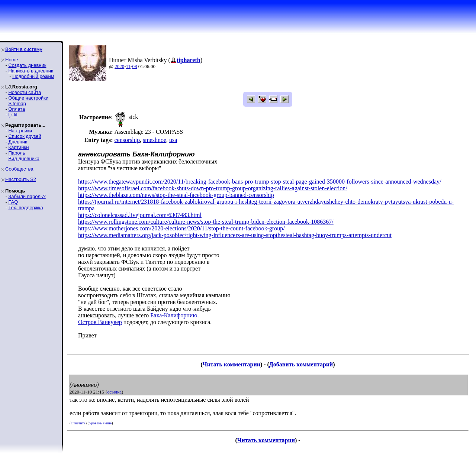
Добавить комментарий (301, 364)
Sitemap (17, 103)
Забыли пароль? (27, 196)
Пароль (17, 153)
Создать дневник (27, 65)
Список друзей (25, 136)
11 (128, 66)
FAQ (13, 202)
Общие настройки (28, 98)
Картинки (18, 147)
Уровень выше (100, 423)
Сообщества (19, 169)
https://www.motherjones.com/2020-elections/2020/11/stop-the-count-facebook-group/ (181, 228)
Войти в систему (24, 49)
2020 (119, 66)
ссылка (114, 392)
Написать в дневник (30, 71)
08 (134, 66)
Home (12, 60)
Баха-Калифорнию (174, 315)
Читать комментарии (231, 364)
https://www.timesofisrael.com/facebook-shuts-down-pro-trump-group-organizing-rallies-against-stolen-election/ (213, 188)
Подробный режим (33, 76)
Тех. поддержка (25, 208)
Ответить (78, 423)
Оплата (17, 109)
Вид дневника (24, 158)
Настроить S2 (21, 179)
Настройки (20, 131)
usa (173, 140)
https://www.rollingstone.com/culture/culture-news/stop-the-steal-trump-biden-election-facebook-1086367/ (206, 222)
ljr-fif (13, 115)
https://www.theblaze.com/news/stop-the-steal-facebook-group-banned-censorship (176, 195)
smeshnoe (155, 140)
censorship (127, 140)
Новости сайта (25, 92)
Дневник (17, 142)
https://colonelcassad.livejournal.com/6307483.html (140, 215)
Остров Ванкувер (100, 322)
